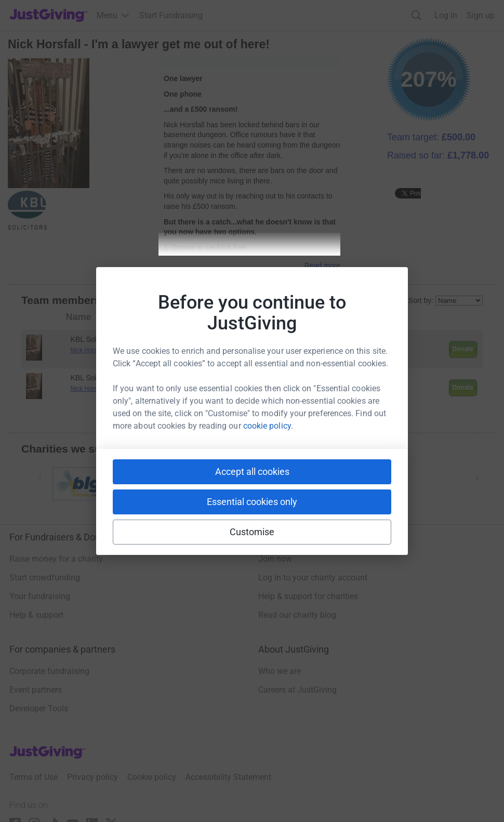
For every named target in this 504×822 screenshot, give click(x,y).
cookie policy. (268, 426)
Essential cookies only (252, 502)
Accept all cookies (252, 472)
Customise (252, 532)
